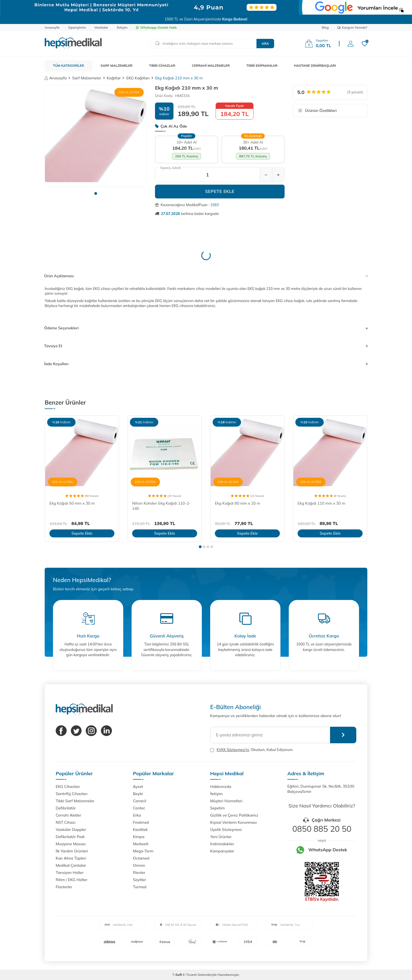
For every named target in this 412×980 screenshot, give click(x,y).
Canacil (140, 801)
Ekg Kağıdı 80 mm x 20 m (237, 503)
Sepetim (217, 808)
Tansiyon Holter (70, 873)
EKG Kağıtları (138, 78)
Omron (139, 865)
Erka (137, 815)
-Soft (178, 975)
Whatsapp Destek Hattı (156, 27)
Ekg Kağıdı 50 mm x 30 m (72, 503)
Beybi (138, 794)
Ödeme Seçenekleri (206, 328)
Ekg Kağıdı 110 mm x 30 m (321, 503)
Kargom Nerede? (352, 27)
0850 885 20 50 (322, 829)
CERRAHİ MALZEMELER (211, 65)
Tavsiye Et (206, 346)
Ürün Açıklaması (206, 276)
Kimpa (139, 837)
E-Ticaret (190, 975)
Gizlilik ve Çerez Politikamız (234, 815)
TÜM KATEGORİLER (69, 65)
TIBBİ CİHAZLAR (162, 65)
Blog (325, 27)
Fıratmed (141, 822)
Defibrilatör (66, 808)
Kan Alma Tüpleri (71, 858)
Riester (139, 873)
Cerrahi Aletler (69, 815)
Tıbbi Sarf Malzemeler (75, 801)
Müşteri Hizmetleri (226, 801)
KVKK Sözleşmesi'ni (233, 750)
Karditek (140, 830)
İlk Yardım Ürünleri (72, 851)
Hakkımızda (221, 787)
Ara (265, 43)
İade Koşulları (206, 364)
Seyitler (140, 880)
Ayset (138, 787)
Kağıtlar (114, 78)
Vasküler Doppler (71, 830)
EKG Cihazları (68, 787)
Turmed (140, 887)
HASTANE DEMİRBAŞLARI (315, 65)
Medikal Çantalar (71, 865)
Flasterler (64, 887)
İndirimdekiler (222, 844)
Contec (139, 808)
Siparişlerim (77, 27)
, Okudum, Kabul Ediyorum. (252, 750)
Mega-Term (143, 851)
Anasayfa (52, 27)
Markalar (101, 27)
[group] (96, 136)
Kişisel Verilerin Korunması (233, 822)
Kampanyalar (222, 851)
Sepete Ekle (220, 191)
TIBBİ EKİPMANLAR (262, 65)
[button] (96, 193)
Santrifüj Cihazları (72, 794)
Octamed (141, 858)
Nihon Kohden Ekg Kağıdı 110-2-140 (161, 506)
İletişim (122, 27)
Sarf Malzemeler (87, 78)
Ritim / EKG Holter (72, 880)
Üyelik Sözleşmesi (226, 830)
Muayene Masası (71, 844)
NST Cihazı (65, 822)
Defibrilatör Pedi (70, 837)
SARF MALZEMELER (117, 65)
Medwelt (141, 844)
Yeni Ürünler (221, 837)
